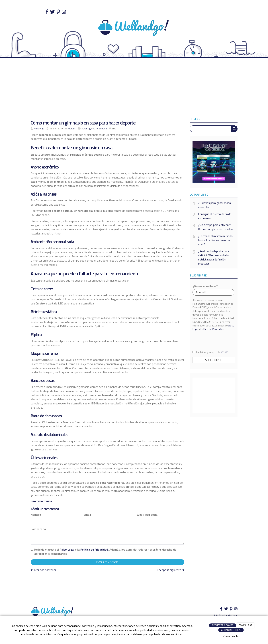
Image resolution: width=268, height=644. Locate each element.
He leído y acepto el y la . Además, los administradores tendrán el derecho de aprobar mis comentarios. (105, 552)
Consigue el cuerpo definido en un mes (215, 216)
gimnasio (94, 129)
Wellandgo (39, 129)
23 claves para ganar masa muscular (214, 205)
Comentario (38, 529)
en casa (103, 129)
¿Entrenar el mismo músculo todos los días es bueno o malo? (215, 240)
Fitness (72, 129)
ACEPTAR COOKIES (231, 630)
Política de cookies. (231, 636)
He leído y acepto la (210, 352)
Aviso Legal (67, 549)
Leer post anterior (43, 570)
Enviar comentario (107, 562)
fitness (85, 129)
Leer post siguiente (171, 570)
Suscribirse (214, 360)
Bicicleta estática (44, 312)
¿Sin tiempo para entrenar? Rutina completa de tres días (216, 227)
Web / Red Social (147, 515)
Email (87, 515)
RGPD (225, 352)
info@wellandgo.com (226, 615)
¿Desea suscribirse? (205, 286)
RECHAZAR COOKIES (223, 625)
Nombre (36, 515)
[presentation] (214, 340)
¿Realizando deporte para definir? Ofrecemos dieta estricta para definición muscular (214, 257)
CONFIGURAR (246, 625)
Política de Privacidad (94, 549)
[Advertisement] (134, 89)
